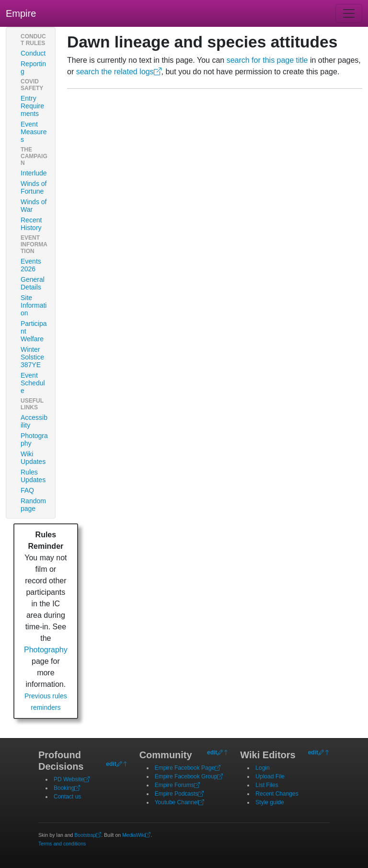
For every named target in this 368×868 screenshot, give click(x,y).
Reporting (33, 68)
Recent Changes (277, 794)
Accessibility (34, 421)
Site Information (34, 305)
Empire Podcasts (179, 794)
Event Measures (34, 132)
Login (262, 768)
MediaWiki (136, 835)
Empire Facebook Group (189, 776)
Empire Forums (177, 785)
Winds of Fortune (34, 187)
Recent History (31, 224)
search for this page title (267, 60)
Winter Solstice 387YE (32, 357)
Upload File (270, 776)
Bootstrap (88, 835)
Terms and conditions (62, 844)
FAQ (27, 490)
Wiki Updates (33, 458)
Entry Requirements (32, 106)
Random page (33, 505)
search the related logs (119, 72)
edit (111, 764)
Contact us (67, 797)
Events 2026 (31, 265)
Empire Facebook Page (188, 768)
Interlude (34, 173)
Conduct (33, 53)
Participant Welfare (34, 331)
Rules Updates (33, 476)
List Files (267, 785)
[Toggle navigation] (349, 13)
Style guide (270, 802)
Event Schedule (33, 383)
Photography (34, 440)
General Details (33, 283)
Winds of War (34, 206)
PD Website (72, 779)
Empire (21, 13)
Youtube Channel (180, 802)
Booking (67, 788)
